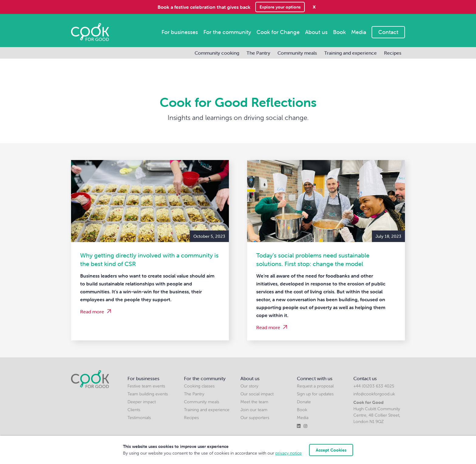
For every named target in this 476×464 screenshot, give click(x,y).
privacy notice (289, 453)
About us (316, 32)
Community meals (297, 53)
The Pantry (258, 53)
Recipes (393, 53)
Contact (388, 32)
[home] (90, 32)
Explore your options (280, 7)
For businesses (180, 32)
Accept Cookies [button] (331, 450)
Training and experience (350, 53)
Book (339, 32)
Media (359, 32)
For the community (227, 32)
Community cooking (217, 53)
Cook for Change (278, 32)
